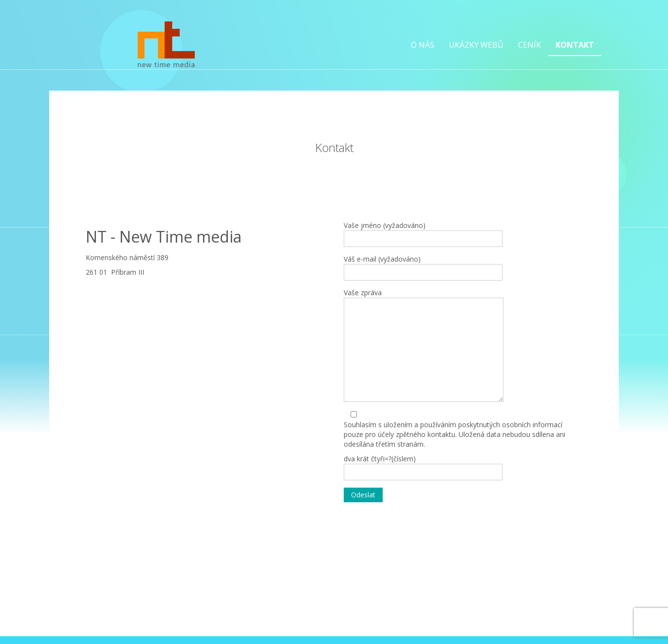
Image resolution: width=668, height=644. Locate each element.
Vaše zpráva (424, 345)
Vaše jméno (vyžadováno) (423, 234)
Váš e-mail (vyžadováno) (423, 267)
